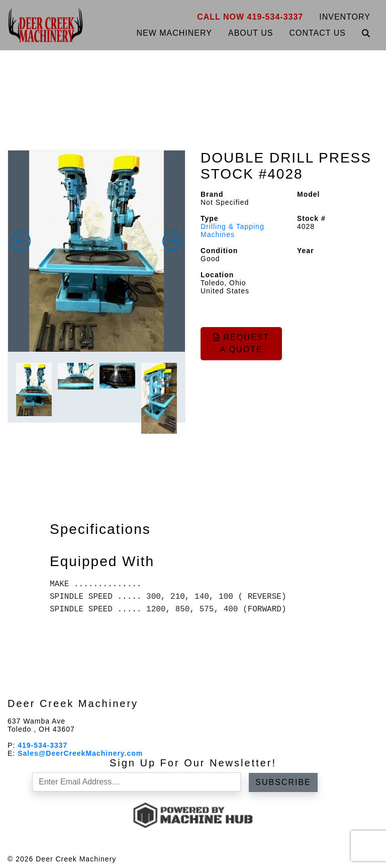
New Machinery (174, 33)
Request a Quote (241, 343)
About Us (251, 33)
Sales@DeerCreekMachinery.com (80, 753)
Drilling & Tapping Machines (232, 230)
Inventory (345, 17)
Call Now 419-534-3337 (250, 17)
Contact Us (317, 33)
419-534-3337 (42, 745)
